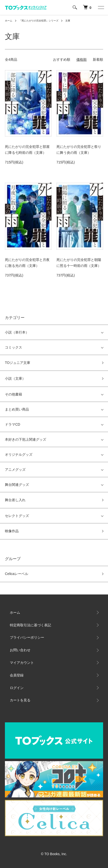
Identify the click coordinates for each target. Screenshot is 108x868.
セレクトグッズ (17, 516)
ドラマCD (13, 424)
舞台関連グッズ (17, 485)
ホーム (9, 21)
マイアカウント (22, 663)
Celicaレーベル (17, 574)
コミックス (13, 347)
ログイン (17, 688)
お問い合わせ (20, 650)
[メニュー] (101, 7)
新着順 (98, 59)
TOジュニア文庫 (18, 363)
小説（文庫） (15, 378)
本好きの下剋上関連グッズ (26, 439)
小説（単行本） (17, 332)
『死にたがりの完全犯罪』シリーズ (39, 21)
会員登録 (17, 675)
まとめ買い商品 (17, 409)
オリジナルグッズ (19, 454)
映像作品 (12, 531)
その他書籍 (13, 394)
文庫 (68, 21)
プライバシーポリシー (27, 637)
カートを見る (20, 700)
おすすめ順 (62, 59)
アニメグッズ (15, 470)
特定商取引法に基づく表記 (30, 625)
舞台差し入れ (15, 500)
